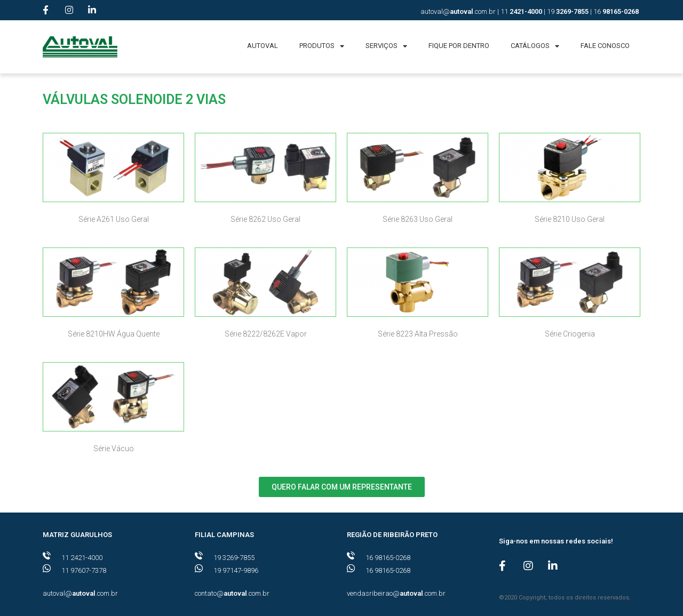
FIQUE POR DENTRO (459, 46)
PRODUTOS (322, 46)
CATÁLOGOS (535, 46)
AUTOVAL (263, 46)
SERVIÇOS (386, 46)
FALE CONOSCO (605, 46)
